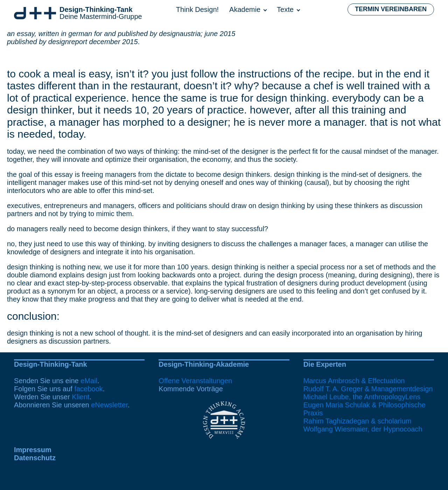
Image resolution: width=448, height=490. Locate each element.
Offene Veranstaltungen (195, 381)
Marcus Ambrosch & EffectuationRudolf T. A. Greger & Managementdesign (368, 385)
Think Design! (197, 9)
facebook (88, 389)
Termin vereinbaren (391, 9)
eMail (89, 381)
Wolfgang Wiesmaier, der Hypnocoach (363, 429)
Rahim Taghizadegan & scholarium (358, 421)
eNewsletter (109, 405)
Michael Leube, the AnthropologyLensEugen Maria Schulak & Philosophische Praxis (365, 405)
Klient (80, 397)
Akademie (245, 9)
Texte (285, 9)
